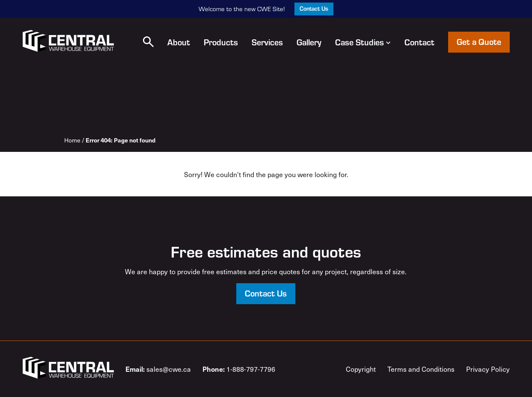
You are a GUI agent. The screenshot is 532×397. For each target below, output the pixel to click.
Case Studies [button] (363, 42)
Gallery (309, 42)
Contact (419, 42)
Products (221, 42)
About (179, 42)
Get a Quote (479, 41)
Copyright (361, 369)
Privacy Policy (488, 369)
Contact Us (314, 8)
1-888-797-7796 (239, 369)
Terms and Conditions (421, 369)
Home (72, 140)
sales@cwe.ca (158, 369)
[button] (148, 42)
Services (267, 42)
